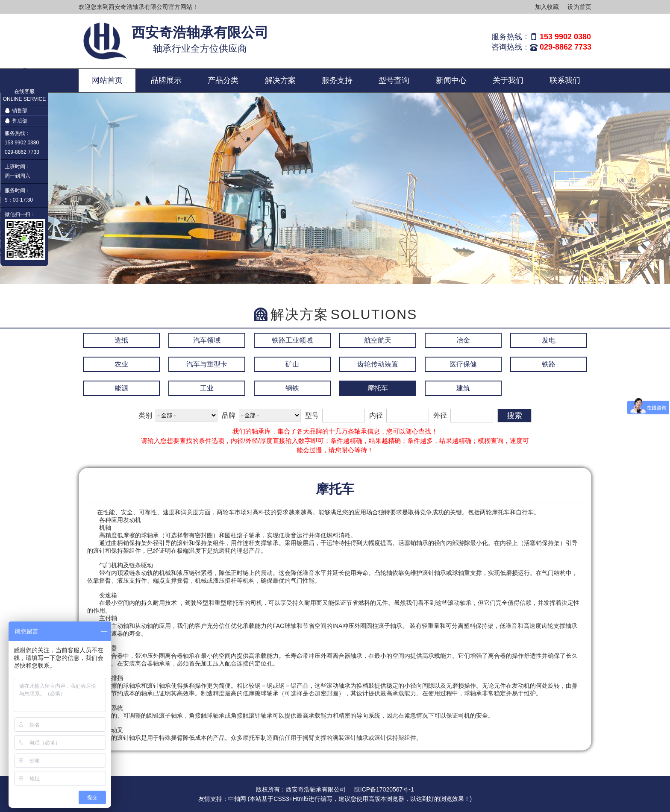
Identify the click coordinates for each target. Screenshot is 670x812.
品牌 (229, 415)
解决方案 (280, 80)
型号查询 (394, 80)
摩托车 (378, 388)
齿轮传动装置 (378, 364)
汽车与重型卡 (207, 364)
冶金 (463, 340)
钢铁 (292, 388)
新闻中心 (451, 80)
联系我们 (565, 80)
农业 (121, 364)
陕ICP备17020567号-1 (384, 789)
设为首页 (579, 7)
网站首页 (107, 80)
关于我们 (508, 80)
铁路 (549, 364)
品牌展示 (166, 80)
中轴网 (237, 799)
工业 (207, 388)
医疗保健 (463, 364)
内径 (376, 415)
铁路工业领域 (292, 340)
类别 (145, 415)
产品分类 (223, 80)
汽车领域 (207, 340)
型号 (312, 415)
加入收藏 (547, 7)
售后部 (16, 121)
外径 (440, 415)
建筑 (463, 388)
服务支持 (337, 80)
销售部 (16, 111)
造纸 (121, 340)
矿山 (292, 364)
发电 (549, 340)
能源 (121, 388)
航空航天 (378, 340)
